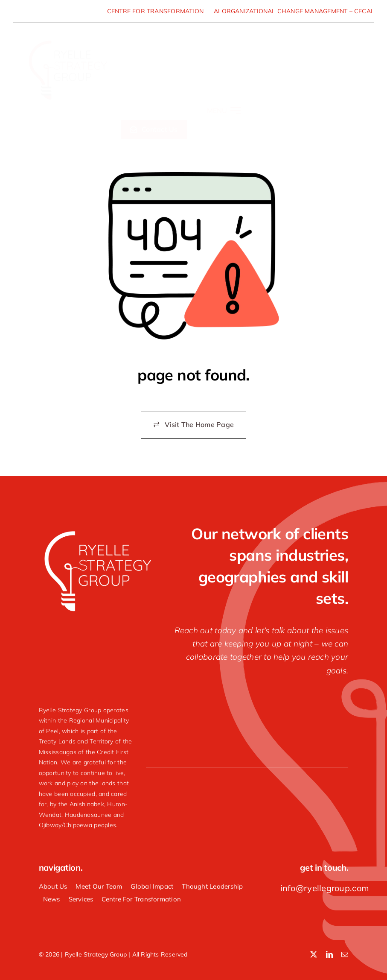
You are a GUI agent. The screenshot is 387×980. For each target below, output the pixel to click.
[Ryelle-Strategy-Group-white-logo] (97, 531)
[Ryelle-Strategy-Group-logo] (67, 36)
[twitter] (314, 954)
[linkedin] (329, 954)
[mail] (345, 954)
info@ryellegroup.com (325, 888)
